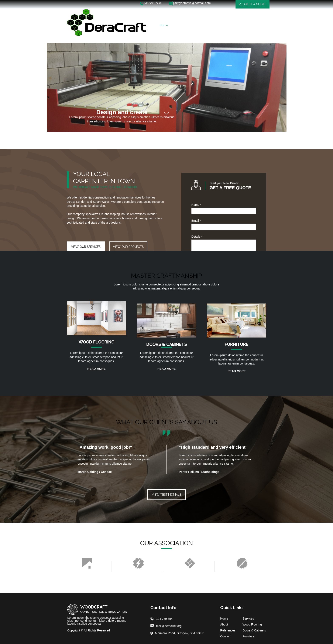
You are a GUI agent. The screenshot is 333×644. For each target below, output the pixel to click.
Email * (196, 221)
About (224, 624)
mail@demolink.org (169, 626)
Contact (225, 636)
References (228, 630)
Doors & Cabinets (254, 630)
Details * (197, 237)
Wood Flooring (252, 624)
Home (224, 618)
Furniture (248, 636)
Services (248, 618)
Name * (196, 205)
